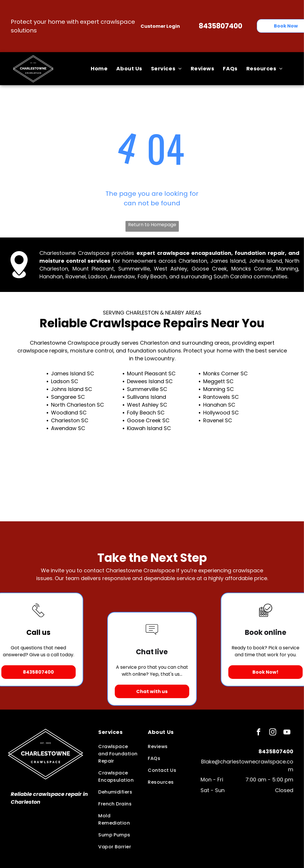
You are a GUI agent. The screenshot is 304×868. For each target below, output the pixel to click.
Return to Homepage (152, 225)
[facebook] (259, 733)
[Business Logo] (45, 730)
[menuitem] (99, 69)
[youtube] (287, 733)
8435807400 (221, 26)
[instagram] (273, 733)
